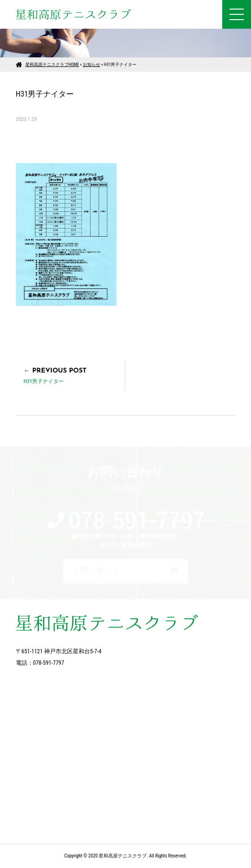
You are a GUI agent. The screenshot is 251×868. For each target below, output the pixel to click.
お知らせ (91, 65)
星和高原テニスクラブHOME (52, 65)
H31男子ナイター (44, 381)
